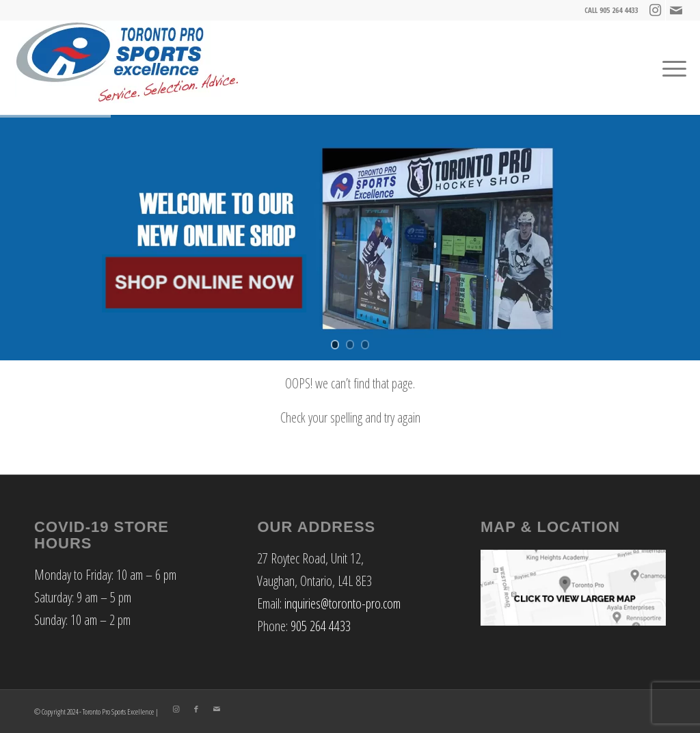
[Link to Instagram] (655, 10)
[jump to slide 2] (350, 345)
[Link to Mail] (676, 10)
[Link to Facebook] (196, 709)
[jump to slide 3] (365, 345)
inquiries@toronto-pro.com (342, 603)
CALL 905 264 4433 (611, 10)
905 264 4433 (321, 626)
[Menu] (671, 68)
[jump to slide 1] (335, 345)
